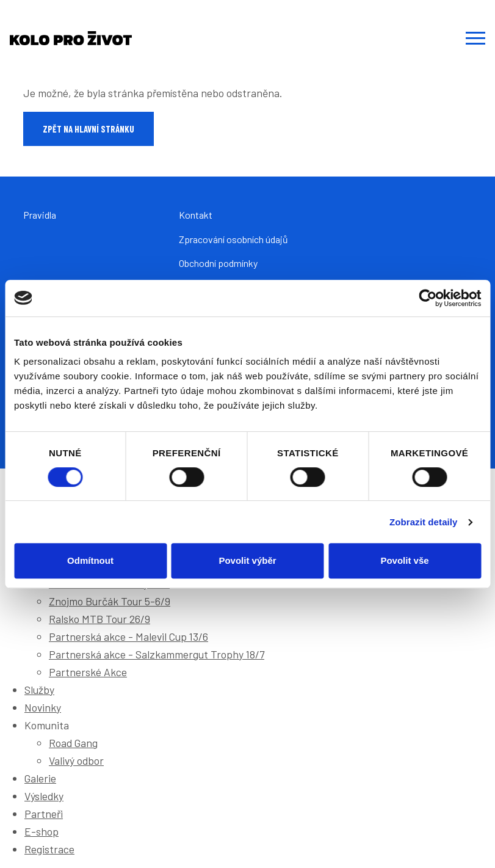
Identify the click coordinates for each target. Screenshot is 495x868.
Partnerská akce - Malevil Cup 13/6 (128, 636)
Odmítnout (90, 560)
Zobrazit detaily (424, 522)
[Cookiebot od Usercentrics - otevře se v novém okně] (428, 298)
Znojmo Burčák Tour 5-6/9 (110, 601)
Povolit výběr (247, 560)
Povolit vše (404, 560)
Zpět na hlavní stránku (89, 129)
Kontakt (196, 215)
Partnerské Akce (88, 672)
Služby (39, 690)
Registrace (49, 849)
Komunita (47, 725)
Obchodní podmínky (218, 263)
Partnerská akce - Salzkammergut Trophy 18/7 (157, 654)
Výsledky (44, 796)
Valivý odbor (76, 760)
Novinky (43, 707)
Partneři (44, 814)
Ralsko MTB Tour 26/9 (99, 619)
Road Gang (73, 743)
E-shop (42, 831)
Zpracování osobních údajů (233, 239)
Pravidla (40, 215)
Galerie (40, 778)
